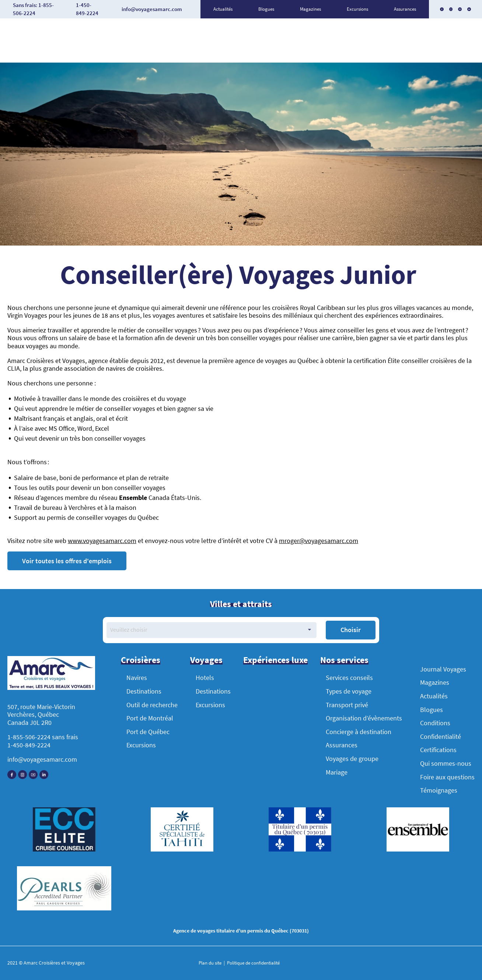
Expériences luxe (275, 660)
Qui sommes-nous (446, 763)
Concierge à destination (359, 732)
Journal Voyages (443, 669)
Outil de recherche (152, 705)
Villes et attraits (241, 604)
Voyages (206, 660)
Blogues (266, 9)
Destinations (144, 691)
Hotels (205, 678)
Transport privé (347, 705)
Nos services (344, 660)
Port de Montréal (150, 718)
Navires (137, 678)
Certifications (438, 750)
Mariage (337, 772)
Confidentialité (441, 736)
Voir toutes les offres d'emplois (67, 561)
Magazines (310, 9)
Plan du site (211, 963)
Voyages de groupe (352, 759)
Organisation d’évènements (364, 718)
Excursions (357, 9)
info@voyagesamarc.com (42, 759)
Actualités (223, 9)
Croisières (141, 660)
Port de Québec (148, 732)
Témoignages (439, 790)
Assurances (405, 9)
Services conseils (349, 678)
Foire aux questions (447, 777)
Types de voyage (349, 691)
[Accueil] (51, 674)
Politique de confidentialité (253, 963)
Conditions (435, 723)
